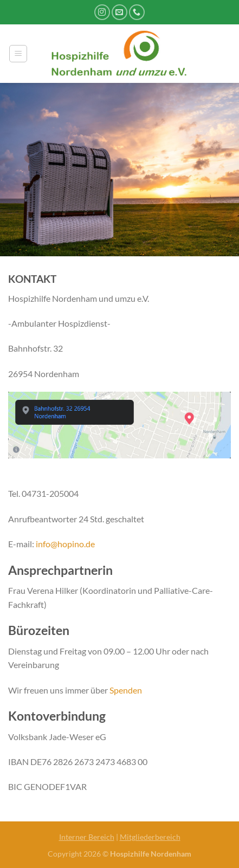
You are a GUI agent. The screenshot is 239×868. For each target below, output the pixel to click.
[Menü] (18, 54)
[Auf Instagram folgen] (102, 12)
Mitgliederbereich (150, 837)
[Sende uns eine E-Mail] (119, 12)
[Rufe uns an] (137, 12)
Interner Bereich (87, 837)
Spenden (126, 690)
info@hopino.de (65, 544)
